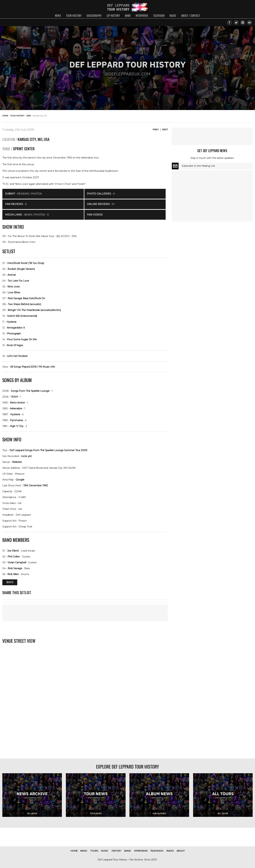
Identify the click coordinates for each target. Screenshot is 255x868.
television (159, 16)
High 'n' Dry (17, 426)
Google (20, 480)
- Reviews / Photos (24, 194)
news (58, 16)
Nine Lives (13, 287)
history (117, 851)
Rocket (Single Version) (21, 269)
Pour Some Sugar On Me (22, 339)
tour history (74, 16)
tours (94, 851)
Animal (12, 275)
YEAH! (14, 397)
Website (17, 462)
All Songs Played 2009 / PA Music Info (33, 367)
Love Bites (14, 292)
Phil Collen (14, 557)
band (128, 16)
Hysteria (11, 322)
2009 (29, 116)
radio (173, 16)
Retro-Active (17, 403)
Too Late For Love (18, 281)
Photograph (14, 334)
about (181, 851)
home (5, 116)
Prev (156, 129)
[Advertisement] (85, 613)
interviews (142, 16)
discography (94, 16)
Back (10, 582)
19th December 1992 (36, 485)
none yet (26, 456)
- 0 (16, 204)
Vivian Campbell (17, 562)
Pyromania (16, 420)
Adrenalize (16, 409)
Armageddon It (16, 328)
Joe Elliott (13, 551)
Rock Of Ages (15, 345)
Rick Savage (15, 568)
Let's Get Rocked (17, 356)
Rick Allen (13, 574)
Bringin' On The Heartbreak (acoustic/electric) (34, 310)
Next (165, 129)
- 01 (101, 204)
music (105, 851)
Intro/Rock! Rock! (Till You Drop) (26, 263)
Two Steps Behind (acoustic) (24, 304)
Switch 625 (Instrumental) (22, 316)
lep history (113, 16)
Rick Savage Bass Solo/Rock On (26, 298)
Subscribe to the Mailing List (198, 166)
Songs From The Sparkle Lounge (30, 391)
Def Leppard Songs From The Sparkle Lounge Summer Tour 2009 (48, 450)
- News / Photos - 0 (27, 215)
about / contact (191, 16)
